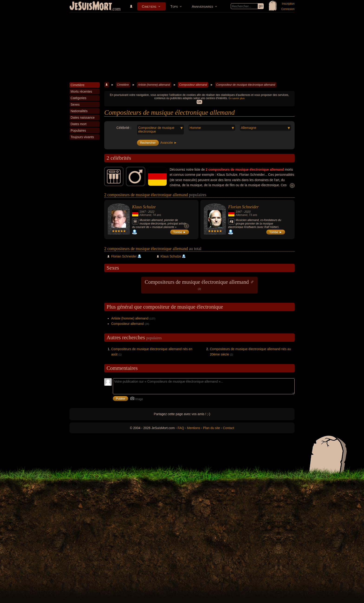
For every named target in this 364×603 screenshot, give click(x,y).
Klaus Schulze (144, 207)
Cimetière (149, 6)
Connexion (288, 9)
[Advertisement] (182, 47)
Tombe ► (180, 232)
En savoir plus (236, 98)
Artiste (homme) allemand (154, 85)
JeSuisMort (91, 7)
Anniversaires (202, 6)
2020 (247, 212)
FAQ (181, 428)
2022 (151, 212)
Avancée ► (169, 143)
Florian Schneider (243, 207)
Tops (174, 6)
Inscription (288, 4)
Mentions (193, 428)
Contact (228, 428)
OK (199, 102)
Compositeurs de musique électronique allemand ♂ (199, 285)
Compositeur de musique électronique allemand (246, 85)
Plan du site (212, 428)
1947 (143, 212)
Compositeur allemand (193, 85)
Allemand (145, 215)
